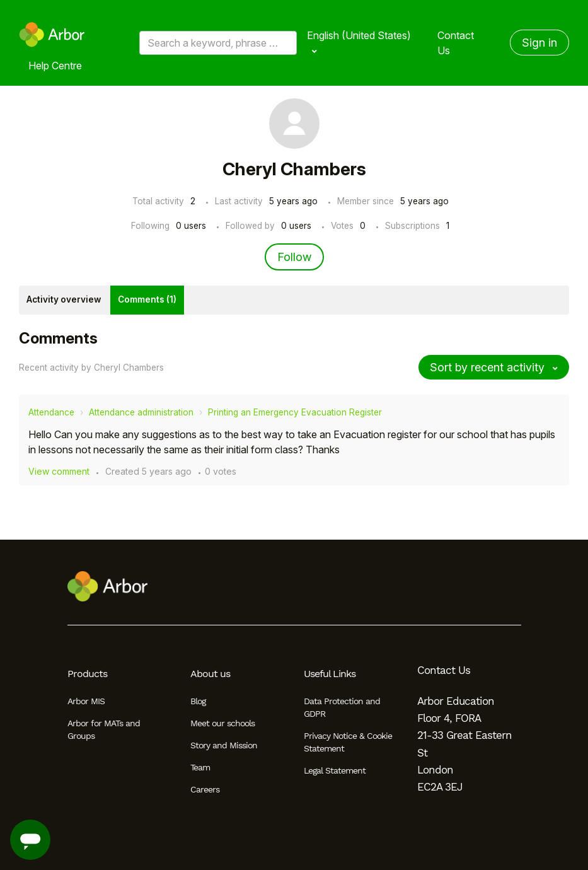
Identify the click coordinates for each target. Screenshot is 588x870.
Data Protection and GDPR (342, 707)
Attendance (51, 412)
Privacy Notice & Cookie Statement (348, 742)
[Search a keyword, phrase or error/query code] (218, 43)
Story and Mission (224, 745)
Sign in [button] (539, 43)
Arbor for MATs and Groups (104, 729)
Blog (198, 701)
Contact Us (456, 43)
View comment (59, 471)
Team (200, 767)
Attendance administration (141, 412)
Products (87, 674)
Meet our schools (222, 723)
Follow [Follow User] (294, 257)
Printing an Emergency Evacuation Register (295, 412)
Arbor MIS (86, 701)
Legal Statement (335, 770)
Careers (205, 789)
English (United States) (359, 35)
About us (210, 674)
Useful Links (330, 674)
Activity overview (64, 299)
